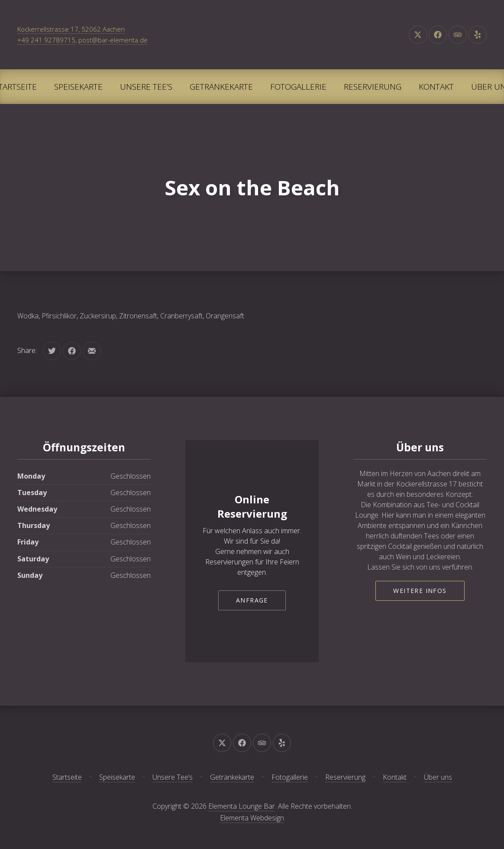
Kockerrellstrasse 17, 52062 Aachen (71, 29)
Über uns (438, 777)
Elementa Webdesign (252, 818)
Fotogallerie (298, 87)
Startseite (67, 777)
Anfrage (252, 600)
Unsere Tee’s (146, 87)
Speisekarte (78, 87)
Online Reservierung (252, 507)
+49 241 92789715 (46, 40)
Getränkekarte (221, 87)
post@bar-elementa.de (113, 40)
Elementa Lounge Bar (242, 806)
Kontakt (436, 87)
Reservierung (373, 87)
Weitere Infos (420, 591)
